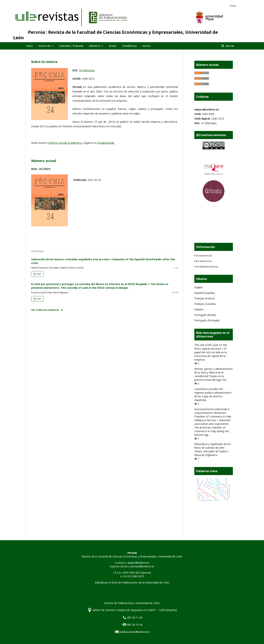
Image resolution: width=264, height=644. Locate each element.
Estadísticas (130, 46)
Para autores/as (203, 261)
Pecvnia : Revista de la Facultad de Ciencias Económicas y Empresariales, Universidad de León (115, 35)
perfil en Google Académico (65, 143)
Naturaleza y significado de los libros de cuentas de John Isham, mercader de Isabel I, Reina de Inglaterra (213, 449)
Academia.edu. (106, 143)
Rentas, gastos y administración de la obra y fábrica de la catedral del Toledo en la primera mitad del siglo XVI (214, 374)
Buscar (229, 46)
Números (95, 46)
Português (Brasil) (205, 315)
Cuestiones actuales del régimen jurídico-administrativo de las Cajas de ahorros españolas (213, 394)
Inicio (30, 46)
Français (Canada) (205, 304)
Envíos (113, 46)
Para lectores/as (203, 256)
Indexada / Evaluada (71, 46)
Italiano (199, 309)
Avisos (146, 46)
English (198, 287)
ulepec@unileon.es (207, 109)
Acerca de (45, 46)
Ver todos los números (45, 310)
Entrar (233, 6)
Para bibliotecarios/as (206, 267)
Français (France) (205, 298)
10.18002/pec (87, 70)
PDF (39, 274)
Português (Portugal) (207, 320)
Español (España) (205, 293)
